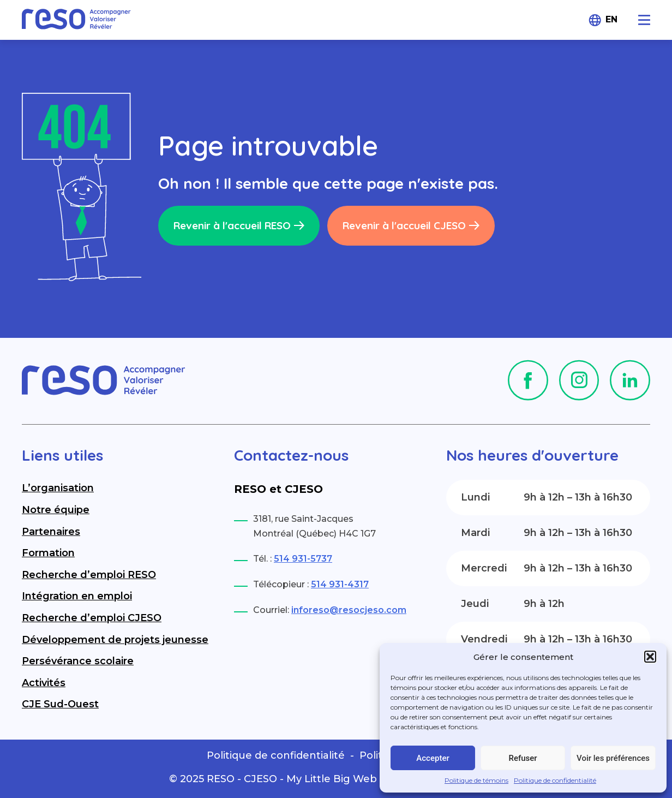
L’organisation (58, 488)
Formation (48, 553)
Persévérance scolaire (78, 661)
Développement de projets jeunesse (115, 640)
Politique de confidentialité (555, 780)
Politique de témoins (476, 780)
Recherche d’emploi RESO (89, 575)
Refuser (523, 758)
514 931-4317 (340, 584)
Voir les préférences (613, 758)
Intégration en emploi (77, 596)
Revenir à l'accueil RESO (239, 225)
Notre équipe (56, 510)
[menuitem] (614, 20)
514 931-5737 (303, 559)
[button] (650, 657)
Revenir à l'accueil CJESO (411, 225)
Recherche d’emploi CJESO (92, 618)
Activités (44, 683)
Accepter (433, 758)
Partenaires (51, 532)
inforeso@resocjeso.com (349, 610)
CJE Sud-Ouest (60, 704)
